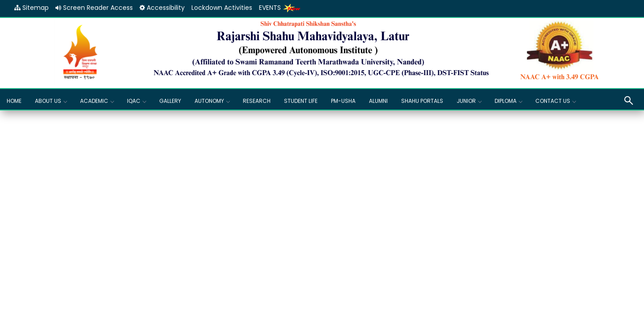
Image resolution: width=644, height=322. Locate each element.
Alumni (378, 101)
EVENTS (280, 8)
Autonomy (212, 101)
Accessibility (162, 8)
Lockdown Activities (222, 8)
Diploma (508, 101)
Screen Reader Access (94, 8)
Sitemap (32, 8)
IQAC (136, 101)
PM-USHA (343, 101)
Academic (97, 101)
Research (257, 101)
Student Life (301, 101)
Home (14, 101)
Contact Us (555, 101)
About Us (51, 101)
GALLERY (170, 101)
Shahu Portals (422, 101)
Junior (469, 101)
